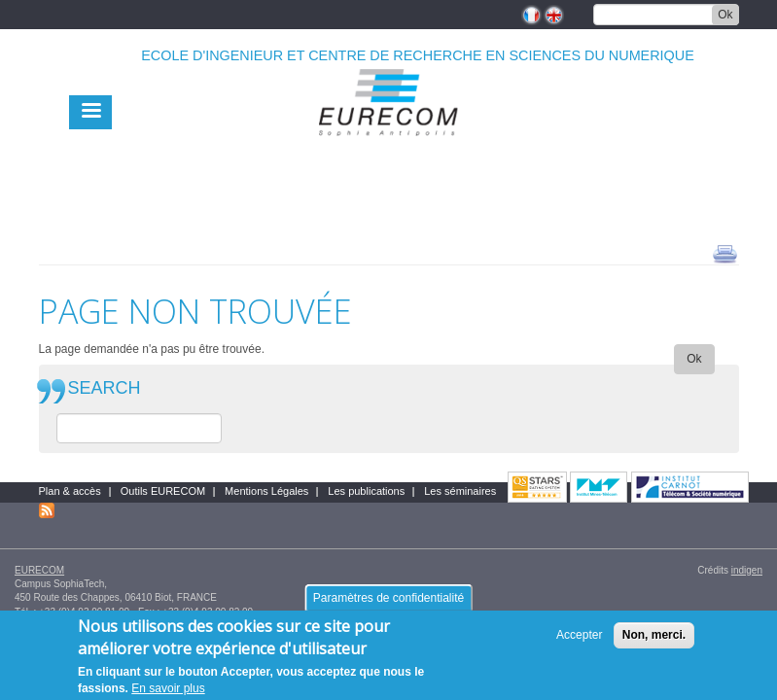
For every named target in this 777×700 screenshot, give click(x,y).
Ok (725, 15)
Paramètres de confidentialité (388, 605)
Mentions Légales (266, 491)
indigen (747, 570)
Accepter (579, 642)
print (725, 253)
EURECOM (39, 570)
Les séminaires (460, 491)
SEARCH (105, 388)
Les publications (366, 491)
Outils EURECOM (163, 491)
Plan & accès (70, 491)
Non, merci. (654, 642)
